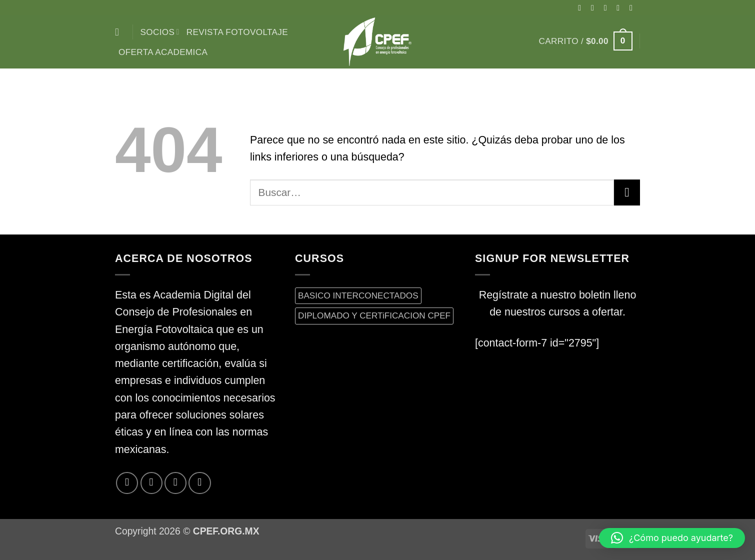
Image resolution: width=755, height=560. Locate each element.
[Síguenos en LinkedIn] (199, 483)
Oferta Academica (163, 52)
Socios (160, 32)
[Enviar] (627, 192)
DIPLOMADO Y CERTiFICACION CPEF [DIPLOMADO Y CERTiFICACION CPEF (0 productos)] (374, 315)
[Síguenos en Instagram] (595, 7)
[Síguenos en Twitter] (620, 7)
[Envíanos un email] (633, 7)
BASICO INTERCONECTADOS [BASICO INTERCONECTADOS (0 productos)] (358, 295)
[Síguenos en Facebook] (582, 7)
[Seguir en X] (608, 7)
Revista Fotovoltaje (237, 32)
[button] (586, 41)
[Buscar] (120, 32)
